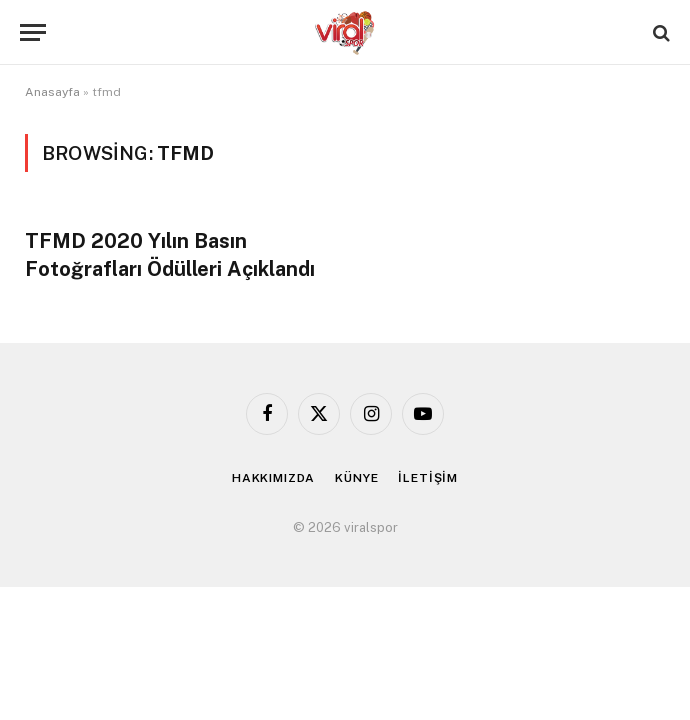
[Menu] (33, 32)
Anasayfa (52, 92)
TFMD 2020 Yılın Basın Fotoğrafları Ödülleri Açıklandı (170, 254)
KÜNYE (356, 478)
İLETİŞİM (428, 478)
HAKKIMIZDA (273, 478)
